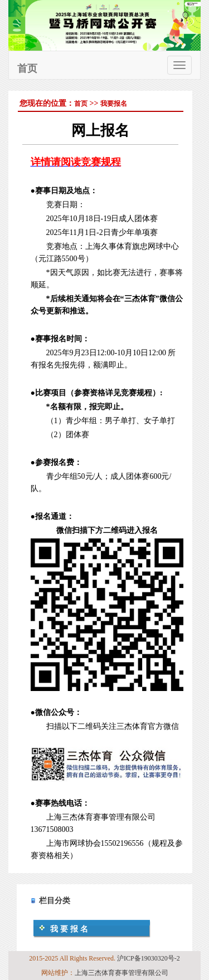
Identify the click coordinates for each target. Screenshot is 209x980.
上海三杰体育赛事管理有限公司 (121, 973)
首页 (27, 68)
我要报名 (114, 104)
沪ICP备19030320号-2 (149, 958)
